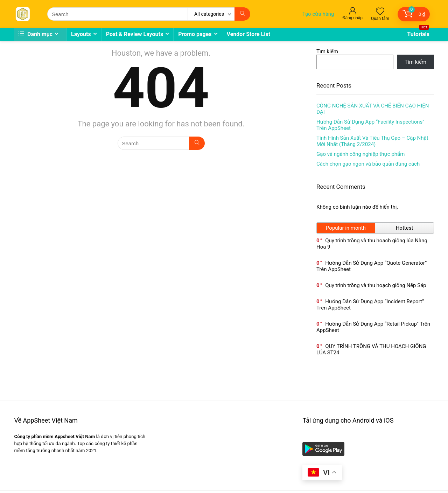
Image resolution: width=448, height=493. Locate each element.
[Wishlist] (380, 12)
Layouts (81, 34)
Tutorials (418, 33)
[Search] (242, 14)
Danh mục (36, 34)
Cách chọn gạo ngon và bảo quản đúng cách (368, 164)
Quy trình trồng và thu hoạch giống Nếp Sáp (376, 285)
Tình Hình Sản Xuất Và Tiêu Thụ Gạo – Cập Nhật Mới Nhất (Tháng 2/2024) (372, 141)
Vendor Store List (249, 34)
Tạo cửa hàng (318, 14)
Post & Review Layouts (135, 34)
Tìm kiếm (327, 51)
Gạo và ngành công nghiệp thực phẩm (360, 154)
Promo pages (195, 34)
